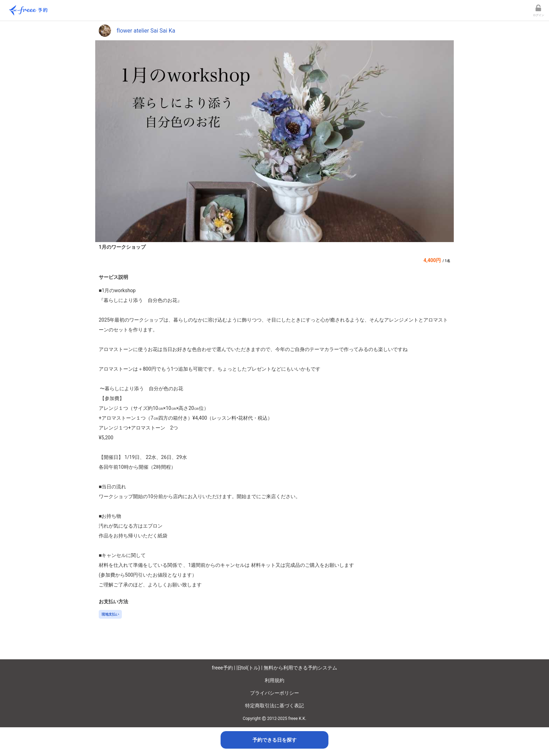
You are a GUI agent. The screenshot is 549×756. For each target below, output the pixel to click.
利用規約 (274, 680)
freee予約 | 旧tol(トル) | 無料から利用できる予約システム (274, 668)
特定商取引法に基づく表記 (274, 706)
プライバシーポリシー (274, 693)
